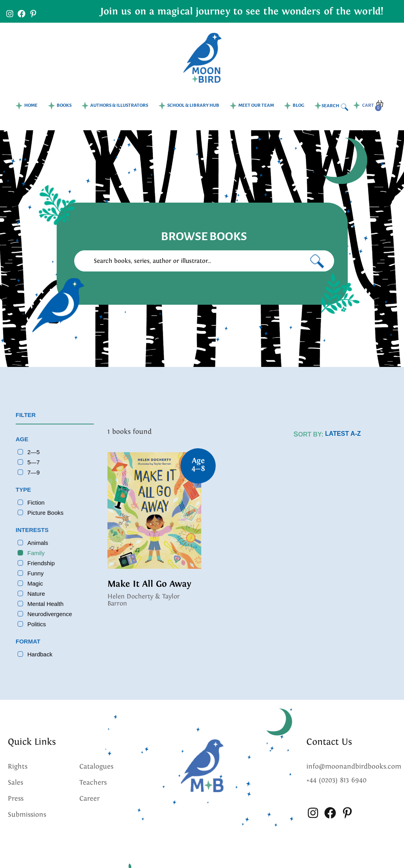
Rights (18, 766)
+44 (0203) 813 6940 (336, 780)
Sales (15, 782)
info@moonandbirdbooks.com (354, 766)
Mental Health (46, 604)
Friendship (41, 563)
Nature (36, 594)
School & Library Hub (193, 105)
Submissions (27, 814)
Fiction (36, 502)
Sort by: (308, 434)
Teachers (93, 782)
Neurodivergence (50, 614)
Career (89, 798)
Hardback (40, 654)
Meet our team (256, 105)
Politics (37, 624)
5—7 (34, 462)
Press (16, 798)
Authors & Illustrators (119, 105)
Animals (38, 543)
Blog (299, 105)
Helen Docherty (130, 596)
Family (36, 553)
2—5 (34, 452)
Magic (35, 583)
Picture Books (46, 513)
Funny (36, 573)
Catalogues (96, 766)
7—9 (34, 472)
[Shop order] (357, 434)
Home (31, 105)
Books (64, 105)
